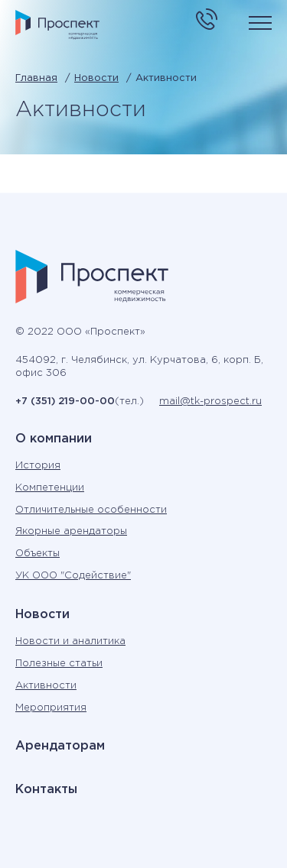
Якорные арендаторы (71, 531)
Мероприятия (51, 708)
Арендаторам (60, 746)
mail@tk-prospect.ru (210, 402)
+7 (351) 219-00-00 (65, 402)
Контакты (46, 790)
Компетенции (50, 488)
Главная (36, 78)
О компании (54, 439)
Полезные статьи (59, 664)
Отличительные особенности (91, 510)
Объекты (38, 554)
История (38, 466)
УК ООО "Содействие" (73, 576)
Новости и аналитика (70, 641)
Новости (96, 78)
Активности (46, 686)
